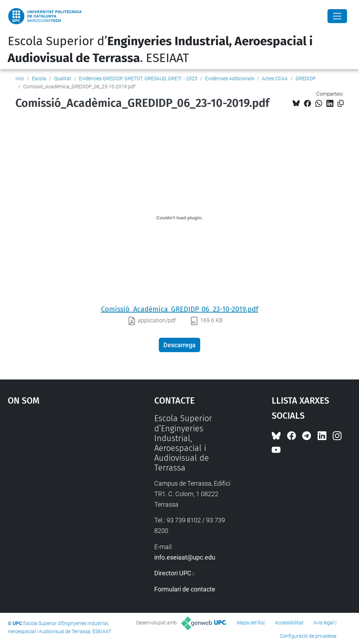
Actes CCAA (275, 78)
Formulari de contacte (185, 589)
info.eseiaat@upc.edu (185, 557)
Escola (39, 78)
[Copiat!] (341, 104)
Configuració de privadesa (308, 636)
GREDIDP (306, 78)
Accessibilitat (289, 623)
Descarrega (179, 345)
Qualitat (63, 78)
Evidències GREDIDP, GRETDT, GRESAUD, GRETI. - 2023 (138, 78)
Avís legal (324, 623)
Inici (20, 78)
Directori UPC (173, 573)
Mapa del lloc (251, 623)
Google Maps (62, 466)
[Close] (337, 16)
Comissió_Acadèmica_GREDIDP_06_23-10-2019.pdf (180, 309)
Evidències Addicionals (230, 78)
